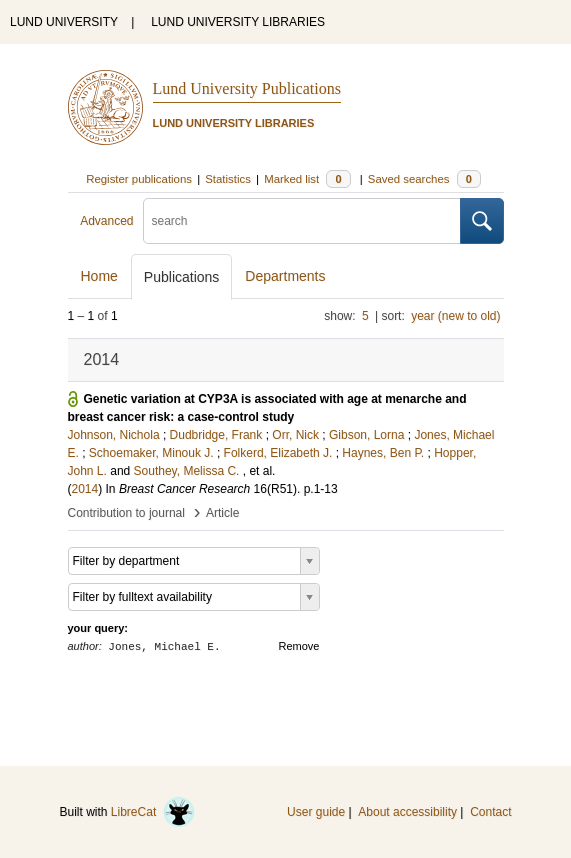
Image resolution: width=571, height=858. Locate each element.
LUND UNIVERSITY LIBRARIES (238, 22)
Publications (182, 277)
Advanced (106, 221)
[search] (302, 221)
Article (222, 513)
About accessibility (407, 812)
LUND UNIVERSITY (64, 22)
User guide (316, 812)
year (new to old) (455, 316)
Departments (285, 276)
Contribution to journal (126, 513)
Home (99, 276)
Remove (299, 646)
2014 (85, 489)
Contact (490, 812)
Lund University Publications (247, 88)
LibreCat (153, 812)
